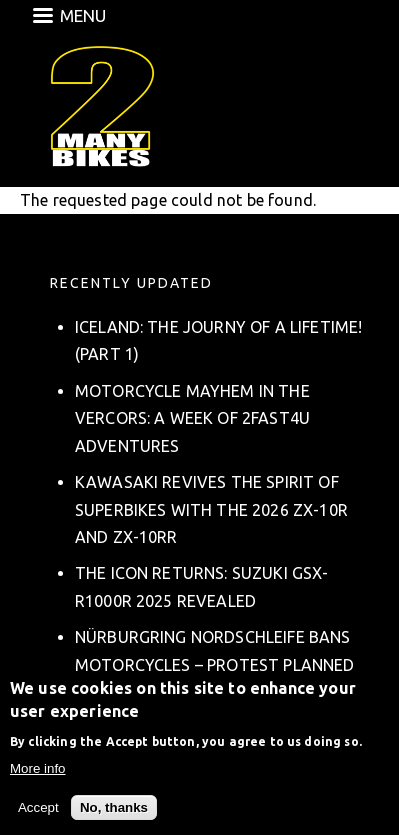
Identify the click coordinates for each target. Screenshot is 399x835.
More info (38, 771)
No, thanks (114, 809)
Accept (38, 809)
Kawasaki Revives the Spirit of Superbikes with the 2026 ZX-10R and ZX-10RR (211, 509)
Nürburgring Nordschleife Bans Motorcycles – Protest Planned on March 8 (215, 664)
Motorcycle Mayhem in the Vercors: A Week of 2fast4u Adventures (192, 418)
